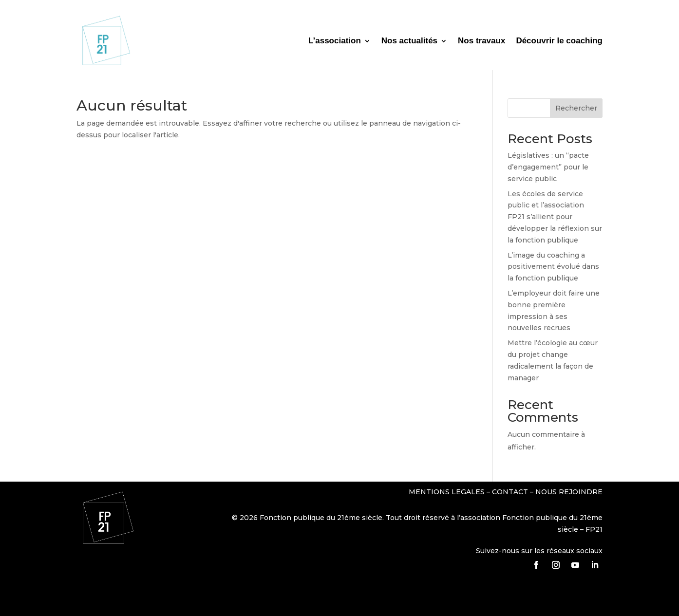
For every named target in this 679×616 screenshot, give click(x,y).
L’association (335, 41)
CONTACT (510, 492)
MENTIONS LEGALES (448, 492)
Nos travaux (481, 41)
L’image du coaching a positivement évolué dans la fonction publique (553, 267)
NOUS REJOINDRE (569, 492)
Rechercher (576, 108)
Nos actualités (409, 41)
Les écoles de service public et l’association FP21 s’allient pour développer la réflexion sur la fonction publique (555, 217)
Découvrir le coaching (559, 41)
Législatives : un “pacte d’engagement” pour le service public (548, 167)
